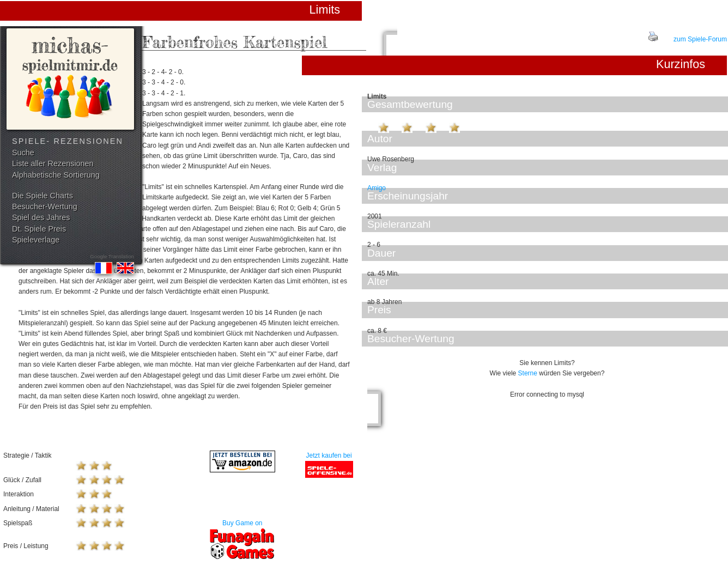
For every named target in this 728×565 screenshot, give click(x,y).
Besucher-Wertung (45, 206)
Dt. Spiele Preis (39, 229)
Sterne (528, 373)
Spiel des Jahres (41, 217)
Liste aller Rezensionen (53, 163)
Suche (23, 153)
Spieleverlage (36, 240)
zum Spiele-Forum (700, 39)
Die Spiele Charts (43, 196)
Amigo (377, 188)
